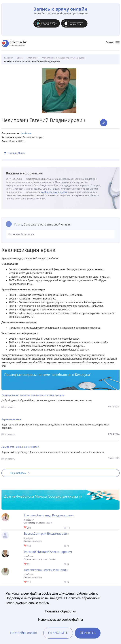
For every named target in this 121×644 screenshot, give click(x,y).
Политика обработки (60, 611)
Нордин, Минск (16, 153)
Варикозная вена (11, 419)
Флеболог (26, 133)
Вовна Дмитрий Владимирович (46, 534)
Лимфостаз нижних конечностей (20, 447)
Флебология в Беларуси (71, 375)
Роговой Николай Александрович (48, 552)
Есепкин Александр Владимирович (49, 515)
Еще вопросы (21, 473)
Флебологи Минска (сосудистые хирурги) (49, 496)
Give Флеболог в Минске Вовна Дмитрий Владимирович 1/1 (25, 546)
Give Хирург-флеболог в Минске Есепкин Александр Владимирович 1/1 (25, 528)
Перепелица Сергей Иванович (46, 570)
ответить (10, 407)
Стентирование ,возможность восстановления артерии (33, 395)
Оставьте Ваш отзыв (60, 234)
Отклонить (58, 633)
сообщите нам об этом (54, 192)
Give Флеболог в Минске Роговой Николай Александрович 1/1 (25, 564)
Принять (88, 633)
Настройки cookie (23, 633)
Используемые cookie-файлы (61, 620)
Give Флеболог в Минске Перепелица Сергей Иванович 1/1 (25, 582)
